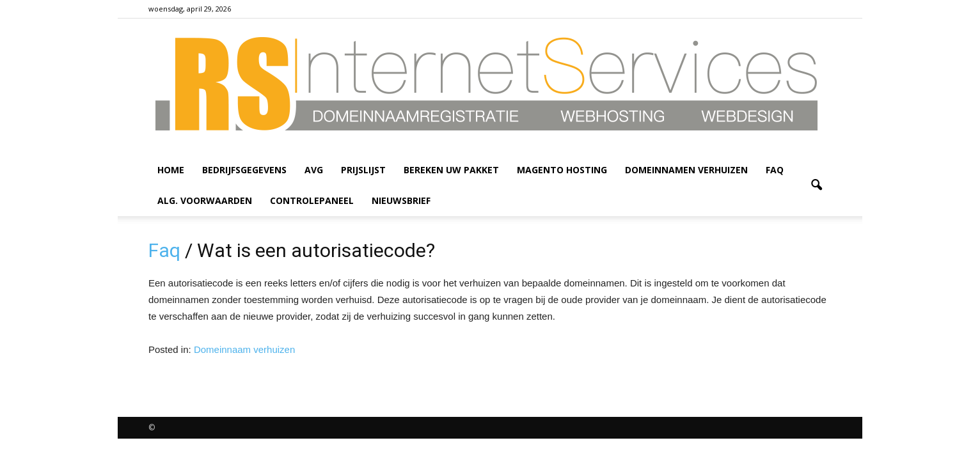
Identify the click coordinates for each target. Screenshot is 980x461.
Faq (775, 170)
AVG (314, 170)
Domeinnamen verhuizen (686, 170)
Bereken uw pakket (451, 170)
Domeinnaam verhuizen (244, 349)
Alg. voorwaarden (205, 200)
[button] (816, 185)
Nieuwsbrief (401, 200)
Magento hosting (562, 170)
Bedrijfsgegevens (244, 170)
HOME (171, 170)
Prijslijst (363, 170)
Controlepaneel (312, 200)
